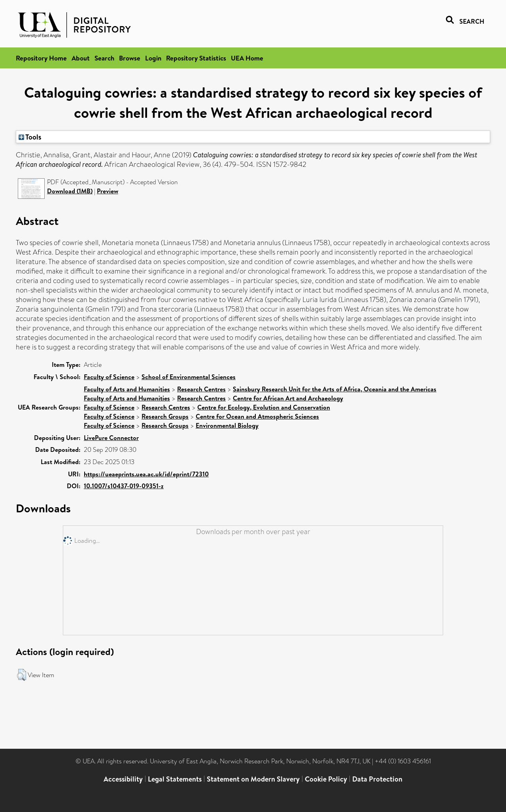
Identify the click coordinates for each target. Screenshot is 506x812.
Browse (130, 58)
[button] (22, 675)
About (81, 58)
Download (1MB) (70, 191)
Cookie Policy (326, 779)
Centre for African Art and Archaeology (288, 398)
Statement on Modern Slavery (253, 779)
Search (104, 58)
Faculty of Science (109, 377)
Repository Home (41, 58)
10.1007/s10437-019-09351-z (124, 486)
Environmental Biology (227, 425)
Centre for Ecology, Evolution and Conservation (264, 407)
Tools (30, 137)
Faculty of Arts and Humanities (127, 389)
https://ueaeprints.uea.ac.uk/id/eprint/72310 (146, 474)
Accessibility (123, 779)
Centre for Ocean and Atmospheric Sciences (257, 416)
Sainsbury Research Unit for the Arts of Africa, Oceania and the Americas (335, 389)
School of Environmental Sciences (189, 377)
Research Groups (165, 416)
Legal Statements (175, 779)
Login (153, 58)
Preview (108, 191)
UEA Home (247, 58)
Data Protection (377, 779)
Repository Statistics (196, 58)
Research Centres (201, 389)
